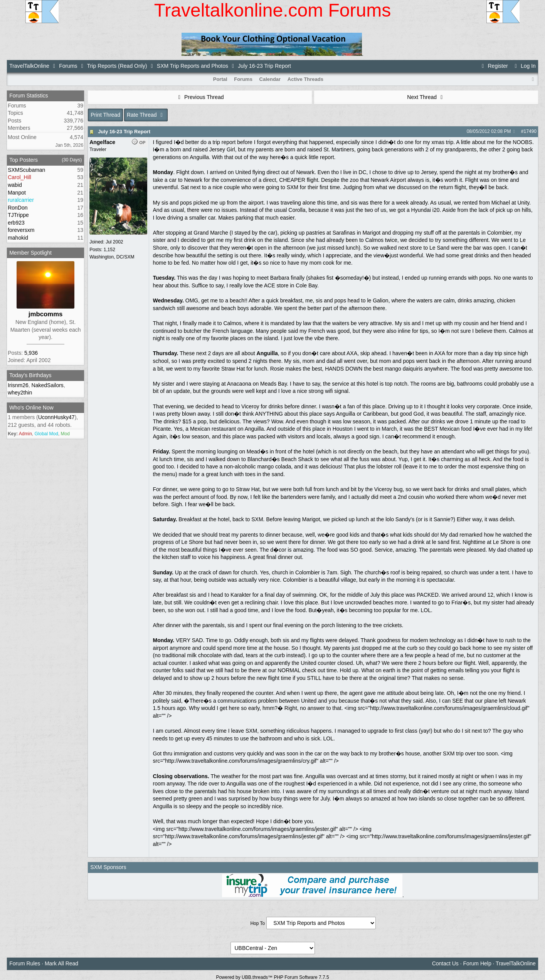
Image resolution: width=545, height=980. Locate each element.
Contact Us (445, 963)
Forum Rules (25, 963)
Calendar (270, 79)
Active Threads (305, 79)
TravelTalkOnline (29, 66)
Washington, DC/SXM (112, 257)
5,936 (31, 353)
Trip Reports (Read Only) (117, 66)
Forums (68, 66)
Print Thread (105, 115)
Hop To (257, 923)
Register (494, 66)
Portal (220, 79)
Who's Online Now (31, 408)
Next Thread (426, 97)
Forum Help (477, 963)
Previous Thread (200, 97)
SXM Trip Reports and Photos (193, 66)
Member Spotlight (30, 253)
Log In (524, 66)
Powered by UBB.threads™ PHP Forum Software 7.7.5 (272, 977)
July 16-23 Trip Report (124, 132)
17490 (530, 131)
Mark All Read (61, 963)
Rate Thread (146, 115)
